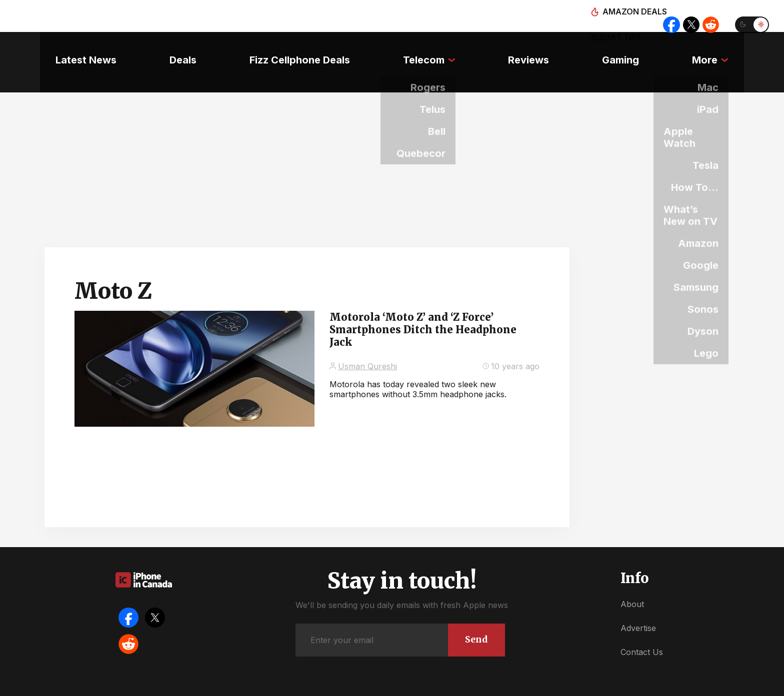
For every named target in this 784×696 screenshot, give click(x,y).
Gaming (631, 47)
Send (474, 610)
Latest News (70, 47)
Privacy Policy (467, 686)
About (632, 576)
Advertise (638, 600)
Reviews (534, 47)
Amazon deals (536, 16)
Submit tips (608, 16)
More (720, 47)
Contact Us (642, 624)
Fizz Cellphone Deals (294, 47)
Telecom (423, 47)
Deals (172, 47)
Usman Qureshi (367, 338)
